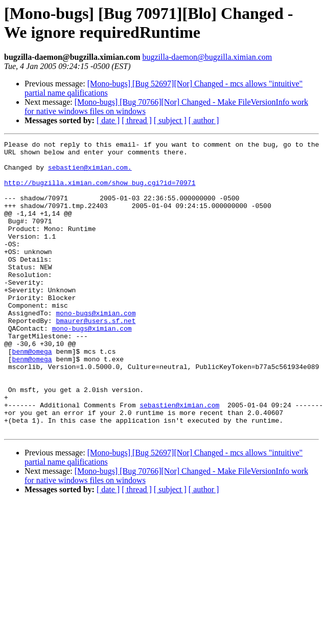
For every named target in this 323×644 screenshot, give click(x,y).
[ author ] (204, 120)
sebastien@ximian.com (179, 458)
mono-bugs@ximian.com (96, 348)
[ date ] (108, 120)
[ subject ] (170, 120)
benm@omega (32, 394)
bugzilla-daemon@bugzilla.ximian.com (207, 57)
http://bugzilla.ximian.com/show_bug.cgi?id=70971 (100, 192)
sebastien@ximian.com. (90, 173)
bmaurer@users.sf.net (96, 357)
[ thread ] (137, 120)
